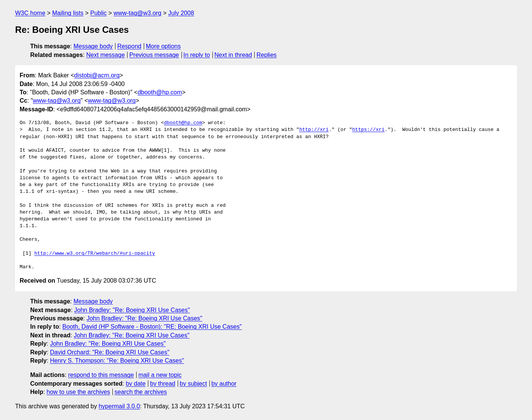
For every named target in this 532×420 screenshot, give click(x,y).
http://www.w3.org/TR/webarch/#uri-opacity (95, 254)
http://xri (314, 130)
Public (98, 13)
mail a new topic (160, 375)
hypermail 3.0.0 (119, 406)
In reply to (197, 55)
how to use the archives (78, 392)
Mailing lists (68, 13)
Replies (267, 55)
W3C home (30, 13)
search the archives (141, 392)
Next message (106, 55)
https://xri (368, 130)
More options (164, 46)
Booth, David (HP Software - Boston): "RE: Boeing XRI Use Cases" (152, 327)
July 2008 (181, 13)
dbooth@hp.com (160, 92)
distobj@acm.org (97, 75)
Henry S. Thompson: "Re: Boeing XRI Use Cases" (117, 361)
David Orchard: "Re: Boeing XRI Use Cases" (109, 352)
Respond (129, 46)
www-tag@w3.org (138, 13)
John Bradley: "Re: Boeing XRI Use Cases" (132, 310)
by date (135, 384)
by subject (193, 384)
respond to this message (101, 375)
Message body (93, 46)
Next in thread (233, 55)
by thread (163, 384)
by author (224, 384)
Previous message (154, 55)
